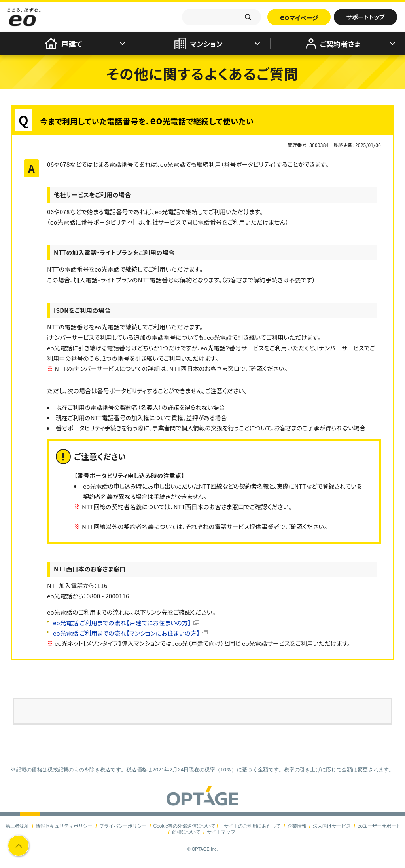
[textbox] (221, 17)
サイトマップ (221, 832)
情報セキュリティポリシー (64, 826)
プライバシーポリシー (123, 826)
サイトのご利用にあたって (252, 826)
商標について (186, 832)
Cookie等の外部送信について (184, 826)
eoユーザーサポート (379, 826)
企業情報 (297, 826)
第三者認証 (17, 826)
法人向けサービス (332, 826)
